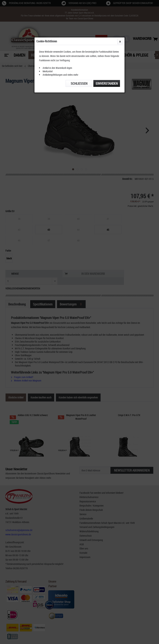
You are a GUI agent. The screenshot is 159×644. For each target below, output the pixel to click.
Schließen (79, 83)
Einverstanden (107, 83)
